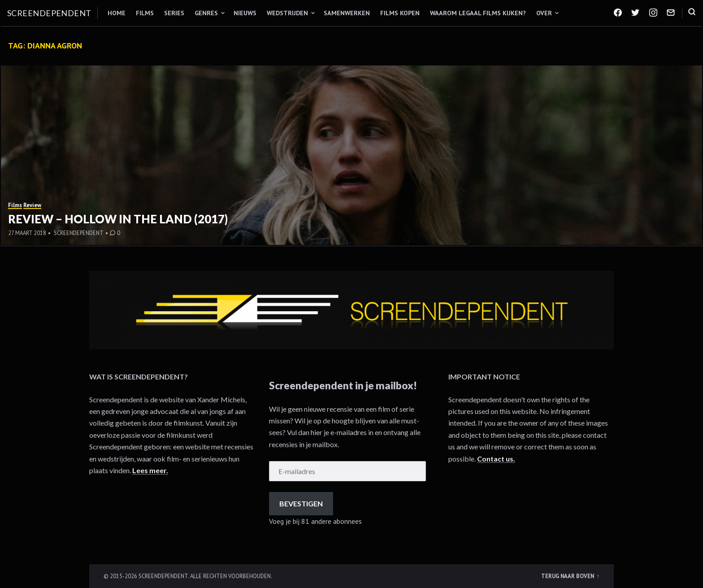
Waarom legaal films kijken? (478, 13)
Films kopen (400, 13)
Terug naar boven (568, 576)
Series (174, 13)
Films (145, 13)
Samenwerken (347, 13)
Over (544, 13)
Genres (206, 13)
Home (117, 13)
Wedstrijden (287, 13)
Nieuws (245, 13)
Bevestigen (301, 503)
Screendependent (49, 13)
